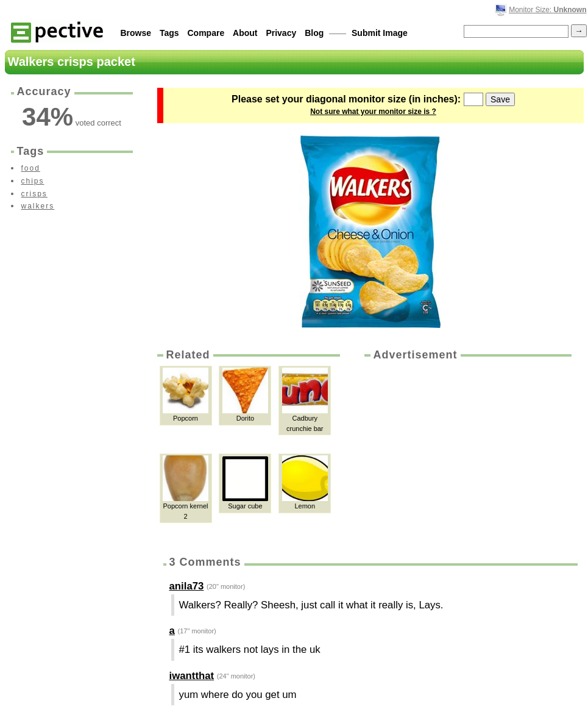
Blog (314, 33)
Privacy (281, 33)
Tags (169, 33)
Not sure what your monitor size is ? (373, 112)
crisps (34, 194)
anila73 (187, 586)
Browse (136, 33)
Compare (206, 33)
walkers (38, 206)
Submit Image (380, 33)
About (245, 33)
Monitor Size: (547, 10)
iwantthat (192, 676)
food (31, 168)
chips (33, 181)
